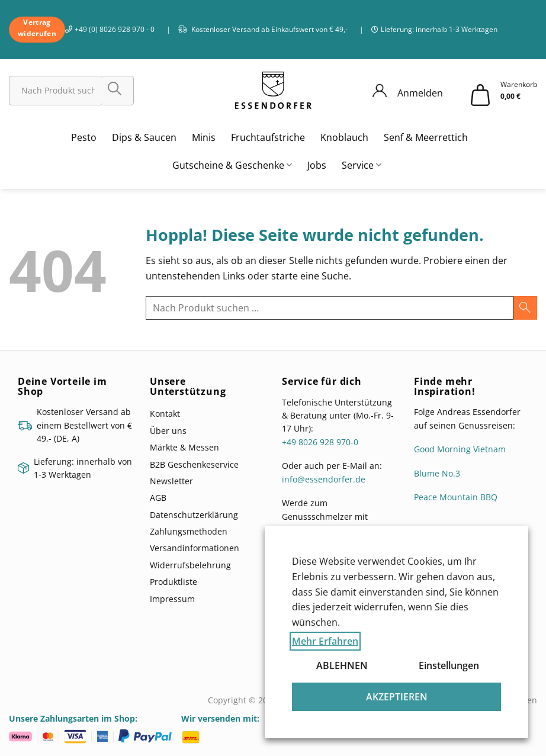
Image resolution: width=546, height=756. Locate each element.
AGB (158, 498)
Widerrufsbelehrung (190, 565)
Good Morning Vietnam (460, 449)
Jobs (317, 165)
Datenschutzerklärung (194, 515)
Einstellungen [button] (449, 665)
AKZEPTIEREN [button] (397, 697)
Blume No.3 (437, 473)
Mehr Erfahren (325, 641)
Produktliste (174, 582)
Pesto (84, 137)
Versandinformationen (195, 548)
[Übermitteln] (118, 91)
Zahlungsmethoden (189, 531)
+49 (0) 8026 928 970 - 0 (115, 29)
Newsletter (171, 481)
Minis (204, 137)
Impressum (172, 599)
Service (362, 165)
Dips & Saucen (144, 137)
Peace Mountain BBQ (456, 497)
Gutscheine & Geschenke (232, 165)
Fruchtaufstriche (268, 137)
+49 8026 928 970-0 (320, 442)
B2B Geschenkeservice (194, 464)
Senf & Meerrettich (426, 137)
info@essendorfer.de (324, 479)
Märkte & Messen (184, 447)
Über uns (168, 431)
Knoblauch (344, 137)
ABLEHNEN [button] (342, 665)
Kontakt (165, 414)
